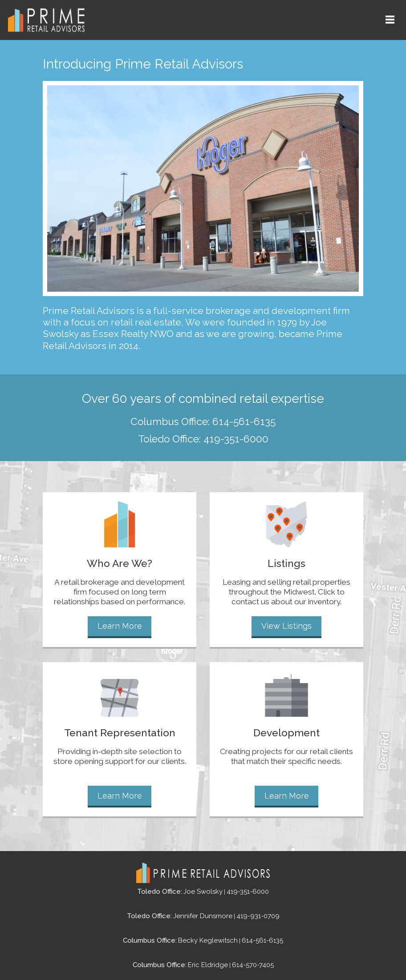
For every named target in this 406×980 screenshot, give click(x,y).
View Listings (286, 625)
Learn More (120, 625)
